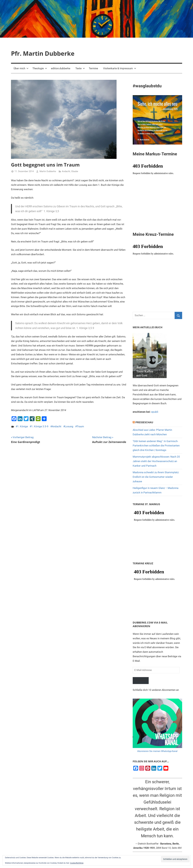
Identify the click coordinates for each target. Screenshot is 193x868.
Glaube (75, 171)
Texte (80, 68)
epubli (155, 412)
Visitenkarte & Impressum (120, 68)
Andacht (66, 171)
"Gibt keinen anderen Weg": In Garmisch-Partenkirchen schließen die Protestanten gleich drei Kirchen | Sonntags (156, 446)
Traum (80, 426)
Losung (69, 426)
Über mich (21, 68)
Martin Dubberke (48, 171)
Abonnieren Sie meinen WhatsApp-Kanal (157, 752)
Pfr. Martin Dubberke (43, 53)
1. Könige (23, 426)
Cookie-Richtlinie (77, 863)
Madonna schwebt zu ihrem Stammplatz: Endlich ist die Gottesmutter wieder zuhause (156, 477)
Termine (93, 68)
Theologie (40, 68)
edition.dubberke (61, 68)
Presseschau (144, 422)
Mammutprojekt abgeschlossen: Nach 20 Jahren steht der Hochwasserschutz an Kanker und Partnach (156, 461)
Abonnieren (142, 681)
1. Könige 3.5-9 (40, 426)
